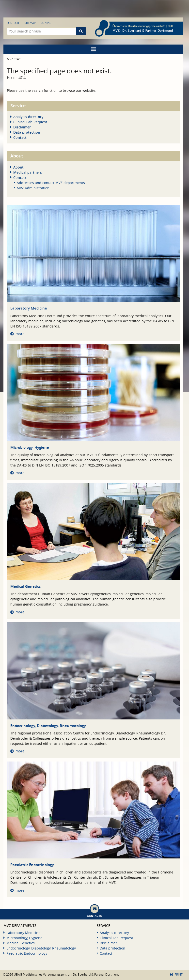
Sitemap (30, 23)
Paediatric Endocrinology (32, 865)
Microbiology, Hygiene (30, 447)
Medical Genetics (25, 586)
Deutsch (13, 23)
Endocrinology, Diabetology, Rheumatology (48, 726)
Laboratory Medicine (29, 308)
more (20, 334)
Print (176, 974)
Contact (47, 23)
